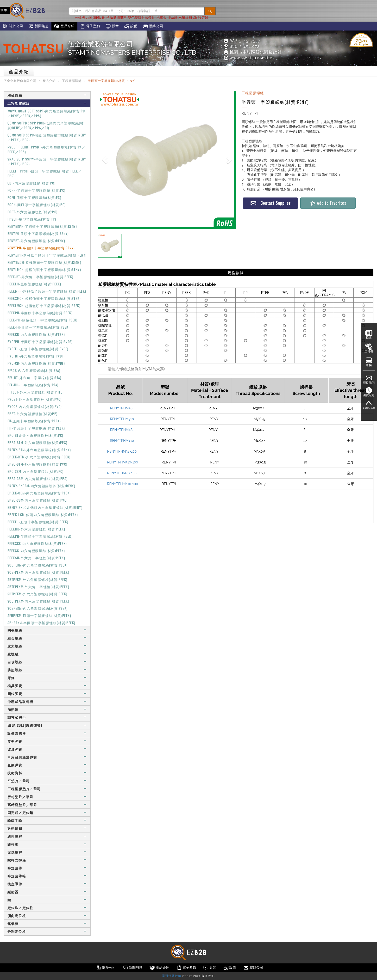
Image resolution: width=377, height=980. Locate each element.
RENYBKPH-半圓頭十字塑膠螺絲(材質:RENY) (42, 226)
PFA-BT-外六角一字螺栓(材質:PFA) (35, 378)
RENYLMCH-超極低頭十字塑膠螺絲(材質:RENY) (44, 269)
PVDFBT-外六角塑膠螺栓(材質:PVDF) (36, 356)
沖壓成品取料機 (47, 701)
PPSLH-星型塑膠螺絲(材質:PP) (32, 219)
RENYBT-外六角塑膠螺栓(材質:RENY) (36, 241)
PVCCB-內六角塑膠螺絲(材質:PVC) (35, 406)
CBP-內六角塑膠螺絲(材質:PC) (31, 183)
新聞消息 (39, 26)
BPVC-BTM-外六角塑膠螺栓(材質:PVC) (38, 464)
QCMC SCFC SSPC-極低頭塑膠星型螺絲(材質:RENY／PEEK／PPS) (47, 137)
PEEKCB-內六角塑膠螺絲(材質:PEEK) (36, 334)
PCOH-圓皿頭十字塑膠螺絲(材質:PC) (37, 205)
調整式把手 (47, 717)
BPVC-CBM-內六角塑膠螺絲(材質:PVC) (38, 500)
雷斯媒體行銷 (172, 976)
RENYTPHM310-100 (122, 462)
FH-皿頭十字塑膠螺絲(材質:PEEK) (34, 421)
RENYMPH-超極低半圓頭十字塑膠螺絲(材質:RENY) (47, 255)
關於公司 (13, 26)
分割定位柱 (47, 931)
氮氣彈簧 (47, 765)
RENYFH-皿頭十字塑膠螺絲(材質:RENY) (38, 233)
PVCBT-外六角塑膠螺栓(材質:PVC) (35, 399)
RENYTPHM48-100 (122, 473)
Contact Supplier (270, 203)
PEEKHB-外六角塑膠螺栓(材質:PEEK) (36, 529)
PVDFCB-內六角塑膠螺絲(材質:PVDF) (36, 363)
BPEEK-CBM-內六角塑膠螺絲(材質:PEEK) (39, 493)
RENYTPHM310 (122, 419)
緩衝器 (47, 892)
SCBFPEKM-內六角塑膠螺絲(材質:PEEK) (38, 572)
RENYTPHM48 (121, 430)
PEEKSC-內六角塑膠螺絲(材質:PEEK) (36, 551)
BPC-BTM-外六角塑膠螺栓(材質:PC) (35, 435)
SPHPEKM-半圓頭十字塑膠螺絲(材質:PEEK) (41, 623)
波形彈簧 (47, 749)
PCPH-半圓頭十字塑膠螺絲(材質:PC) (36, 190)
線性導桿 (47, 836)
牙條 (47, 678)
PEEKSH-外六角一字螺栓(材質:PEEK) (36, 558)
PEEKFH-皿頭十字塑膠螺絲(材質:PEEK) (38, 522)
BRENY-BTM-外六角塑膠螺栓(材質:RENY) (39, 450)
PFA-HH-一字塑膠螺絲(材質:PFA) (33, 385)
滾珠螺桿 (47, 852)
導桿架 (47, 844)
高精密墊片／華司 (47, 804)
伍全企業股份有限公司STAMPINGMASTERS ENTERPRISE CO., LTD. (133, 48)
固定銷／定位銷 (47, 812)
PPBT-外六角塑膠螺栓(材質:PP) (33, 414)
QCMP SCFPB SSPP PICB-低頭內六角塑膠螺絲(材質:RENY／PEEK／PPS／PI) (46, 125)
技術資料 (47, 773)
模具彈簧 (47, 686)
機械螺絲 (47, 95)
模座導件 (47, 884)
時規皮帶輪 (47, 876)
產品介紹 (64, 26)
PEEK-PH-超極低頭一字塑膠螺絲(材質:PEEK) (43, 320)
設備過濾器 (47, 733)
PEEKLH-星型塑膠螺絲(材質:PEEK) (34, 284)
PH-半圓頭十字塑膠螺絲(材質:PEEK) (36, 428)
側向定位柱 (47, 915)
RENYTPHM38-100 (122, 451)
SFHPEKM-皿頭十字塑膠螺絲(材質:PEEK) (39, 615)
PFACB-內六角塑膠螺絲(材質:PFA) (34, 370)
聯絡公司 (153, 26)
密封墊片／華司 (47, 797)
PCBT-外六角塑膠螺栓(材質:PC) (33, 212)
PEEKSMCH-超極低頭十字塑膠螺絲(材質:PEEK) (44, 298)
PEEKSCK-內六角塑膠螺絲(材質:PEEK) (37, 543)
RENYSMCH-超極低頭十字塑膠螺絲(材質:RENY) (44, 262)
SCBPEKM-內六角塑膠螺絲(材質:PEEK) (38, 565)
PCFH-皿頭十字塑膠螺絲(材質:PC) (34, 197)
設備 (131, 26)
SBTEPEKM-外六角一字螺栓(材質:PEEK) (38, 587)
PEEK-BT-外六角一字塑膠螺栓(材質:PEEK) (40, 277)
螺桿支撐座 (47, 860)
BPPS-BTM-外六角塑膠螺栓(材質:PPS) (38, 442)
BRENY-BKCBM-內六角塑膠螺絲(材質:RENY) (41, 486)
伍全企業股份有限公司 (20, 81)
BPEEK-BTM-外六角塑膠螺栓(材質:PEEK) (39, 457)
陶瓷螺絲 (47, 630)
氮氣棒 (47, 923)
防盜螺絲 (47, 670)
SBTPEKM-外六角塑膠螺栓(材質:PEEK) (38, 579)
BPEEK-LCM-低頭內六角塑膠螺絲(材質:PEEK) (43, 515)
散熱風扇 (47, 828)
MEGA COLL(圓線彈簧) (47, 725)
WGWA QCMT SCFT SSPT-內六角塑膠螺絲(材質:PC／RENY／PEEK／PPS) (46, 113)
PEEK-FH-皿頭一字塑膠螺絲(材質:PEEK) (39, 327)
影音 (112, 26)
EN (17, 10)
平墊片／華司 (47, 781)
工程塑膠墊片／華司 (47, 789)
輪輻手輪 (47, 820)
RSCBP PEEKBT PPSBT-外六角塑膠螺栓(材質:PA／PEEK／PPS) (46, 149)
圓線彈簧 (47, 693)
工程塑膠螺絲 (72, 81)
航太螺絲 (47, 646)
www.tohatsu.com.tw (248, 58)
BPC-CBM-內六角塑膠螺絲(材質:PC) (36, 471)
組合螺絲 (47, 638)
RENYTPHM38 (121, 408)
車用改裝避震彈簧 (47, 757)
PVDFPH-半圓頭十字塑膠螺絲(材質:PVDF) (40, 342)
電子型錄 (90, 26)
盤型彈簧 (47, 741)
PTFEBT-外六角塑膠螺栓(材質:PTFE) (36, 392)
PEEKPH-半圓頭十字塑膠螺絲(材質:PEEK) (40, 313)
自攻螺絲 (47, 662)
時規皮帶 (47, 868)
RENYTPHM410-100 (123, 484)
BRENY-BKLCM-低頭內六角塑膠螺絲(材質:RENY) (45, 507)
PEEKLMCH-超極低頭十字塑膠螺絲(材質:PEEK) (44, 305)
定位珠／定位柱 (47, 908)
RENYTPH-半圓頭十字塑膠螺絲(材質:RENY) (41, 248)
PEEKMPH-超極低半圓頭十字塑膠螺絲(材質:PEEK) (47, 291)
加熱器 (47, 709)
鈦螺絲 (47, 654)
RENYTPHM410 (122, 441)
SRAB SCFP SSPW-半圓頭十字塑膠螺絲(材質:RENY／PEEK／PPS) (47, 161)
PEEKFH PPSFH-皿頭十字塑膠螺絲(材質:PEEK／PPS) (45, 173)
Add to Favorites (328, 203)
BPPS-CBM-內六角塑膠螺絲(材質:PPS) (38, 478)
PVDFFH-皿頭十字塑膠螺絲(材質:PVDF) (38, 349)
